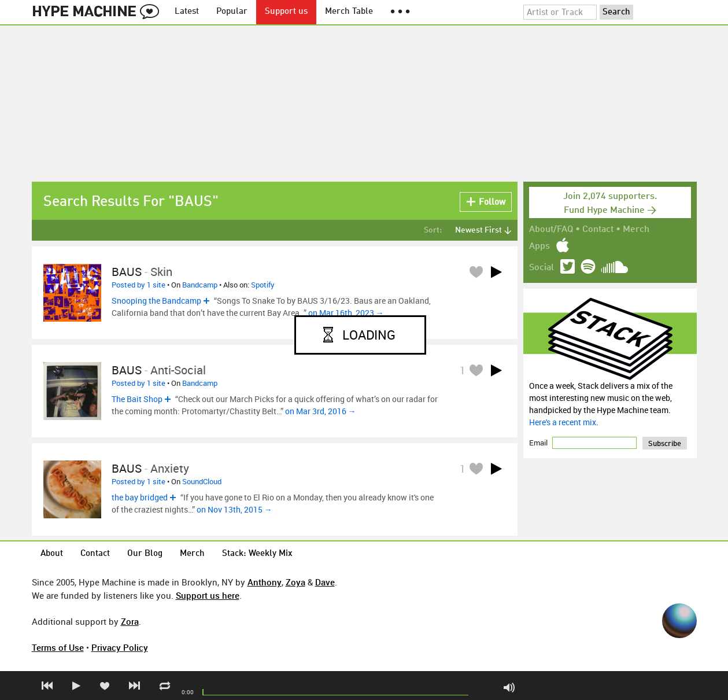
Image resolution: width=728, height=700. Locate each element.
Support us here (208, 595)
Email (539, 443)
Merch (636, 230)
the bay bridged (140, 497)
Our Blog (145, 554)
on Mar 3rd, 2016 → (321, 411)
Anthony (265, 582)
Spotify (263, 285)
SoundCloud (202, 481)
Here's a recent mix (563, 422)
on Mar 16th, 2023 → (346, 313)
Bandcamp (200, 285)
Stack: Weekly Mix (257, 554)
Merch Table (349, 12)
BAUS (127, 272)
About (52, 554)
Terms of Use (58, 647)
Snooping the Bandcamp (156, 301)
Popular (232, 12)
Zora (130, 621)
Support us (286, 12)
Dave (325, 582)
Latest (187, 12)
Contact (598, 230)
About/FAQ (551, 230)
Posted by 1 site (138, 285)
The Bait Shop (137, 399)
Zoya (295, 582)
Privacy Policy (120, 647)
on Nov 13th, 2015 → (234, 509)
